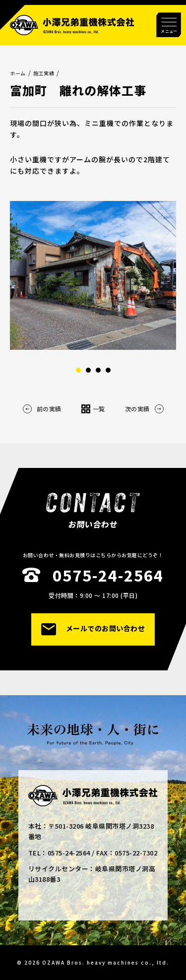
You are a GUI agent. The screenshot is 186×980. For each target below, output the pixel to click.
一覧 (93, 409)
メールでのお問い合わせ (93, 629)
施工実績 (44, 73)
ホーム (18, 73)
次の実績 (144, 409)
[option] (93, 275)
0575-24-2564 (108, 575)
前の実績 (42, 409)
